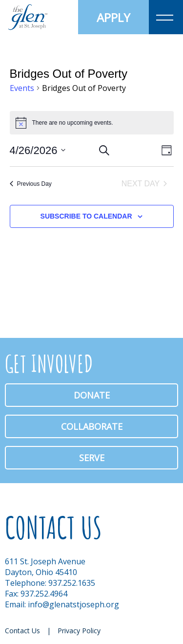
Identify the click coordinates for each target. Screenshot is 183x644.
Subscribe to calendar (86, 216)
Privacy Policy (79, 631)
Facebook (145, 629)
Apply (113, 17)
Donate (92, 395)
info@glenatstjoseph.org (73, 604)
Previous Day (31, 184)
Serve (92, 458)
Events (22, 88)
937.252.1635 (72, 583)
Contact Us (22, 631)
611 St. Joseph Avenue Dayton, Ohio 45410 (45, 567)
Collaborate (92, 426)
